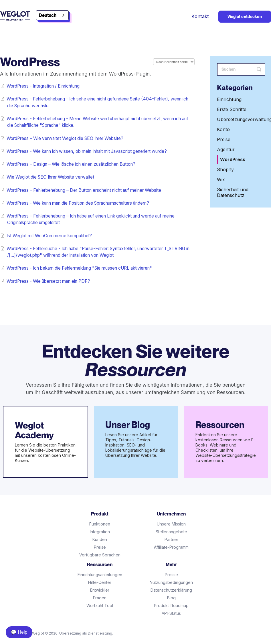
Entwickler (100, 590)
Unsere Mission (171, 524)
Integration (100, 532)
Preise (224, 139)
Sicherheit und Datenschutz (233, 192)
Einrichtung (229, 99)
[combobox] (52, 15)
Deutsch (48, 15)
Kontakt (200, 16)
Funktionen (100, 524)
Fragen (100, 598)
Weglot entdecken (245, 17)
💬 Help (19, 632)
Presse (171, 575)
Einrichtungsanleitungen (100, 575)
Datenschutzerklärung (171, 590)
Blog (171, 598)
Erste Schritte (232, 109)
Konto (223, 129)
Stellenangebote (171, 532)
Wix (221, 179)
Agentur (226, 149)
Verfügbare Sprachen (100, 555)
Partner (171, 539)
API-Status (171, 613)
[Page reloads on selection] (174, 62)
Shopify (225, 169)
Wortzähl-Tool (100, 606)
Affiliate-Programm (171, 547)
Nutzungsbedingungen (171, 582)
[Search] (241, 69)
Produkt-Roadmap (171, 606)
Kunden (100, 539)
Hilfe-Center (100, 582)
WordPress (233, 159)
